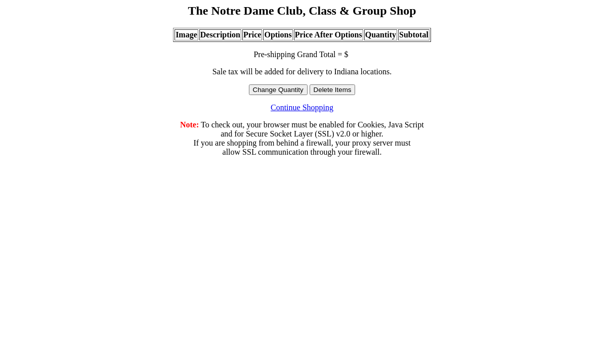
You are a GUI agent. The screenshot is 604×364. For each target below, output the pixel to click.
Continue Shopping (302, 107)
